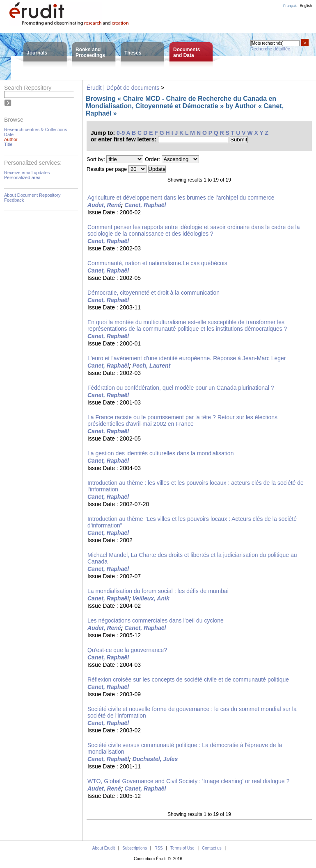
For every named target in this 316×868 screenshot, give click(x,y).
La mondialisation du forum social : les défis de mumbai (158, 591)
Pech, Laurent (152, 366)
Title (8, 144)
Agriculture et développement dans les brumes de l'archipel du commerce (181, 198)
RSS (159, 848)
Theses (133, 53)
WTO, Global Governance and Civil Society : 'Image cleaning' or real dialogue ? (188, 781)
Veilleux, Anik (151, 598)
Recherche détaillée (270, 49)
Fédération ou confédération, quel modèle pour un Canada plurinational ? (181, 388)
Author (11, 139)
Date (9, 134)
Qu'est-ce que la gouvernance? (127, 650)
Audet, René (104, 205)
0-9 (121, 133)
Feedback (14, 200)
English (306, 6)
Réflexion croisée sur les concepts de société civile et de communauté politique (188, 679)
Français (290, 6)
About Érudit (104, 848)
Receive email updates (27, 173)
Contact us (212, 848)
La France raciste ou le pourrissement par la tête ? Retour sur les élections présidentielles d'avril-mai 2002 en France (182, 420)
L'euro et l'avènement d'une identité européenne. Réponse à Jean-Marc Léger (187, 358)
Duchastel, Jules (155, 759)
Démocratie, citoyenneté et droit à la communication (153, 293)
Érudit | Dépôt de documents (123, 88)
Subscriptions (135, 848)
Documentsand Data (187, 52)
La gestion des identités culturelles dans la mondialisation (160, 453)
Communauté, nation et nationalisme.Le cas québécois (157, 263)
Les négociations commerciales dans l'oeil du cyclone (156, 620)
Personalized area (22, 177)
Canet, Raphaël (145, 205)
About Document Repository (32, 195)
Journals (37, 53)
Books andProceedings (90, 52)
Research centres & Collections (35, 130)
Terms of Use (182, 848)
